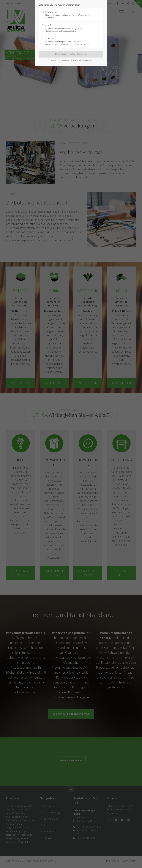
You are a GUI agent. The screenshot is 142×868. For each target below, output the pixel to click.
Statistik (70, 41)
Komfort (70, 28)
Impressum (67, 60)
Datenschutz (55, 60)
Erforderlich (70, 15)
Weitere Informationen (83, 60)
